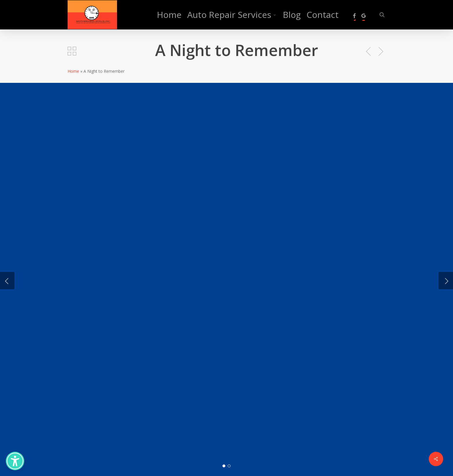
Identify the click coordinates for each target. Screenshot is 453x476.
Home (73, 71)
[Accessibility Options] (15, 461)
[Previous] (7, 281)
